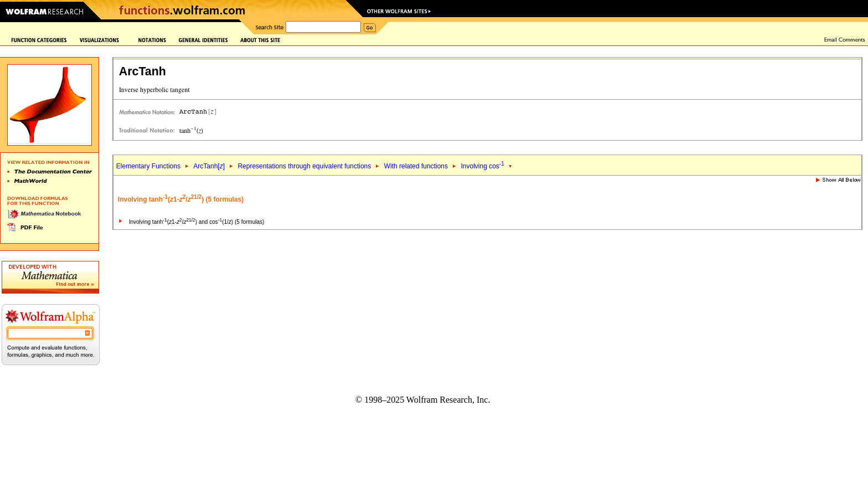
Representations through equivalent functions (304, 166)
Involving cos (482, 166)
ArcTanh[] (209, 166)
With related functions (416, 166)
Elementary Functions (148, 166)
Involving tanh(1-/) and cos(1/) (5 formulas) (197, 222)
